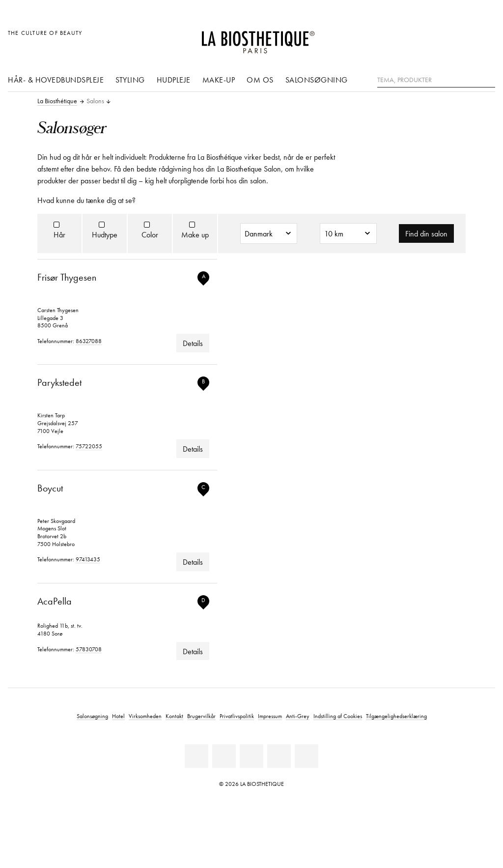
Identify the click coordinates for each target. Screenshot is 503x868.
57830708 (89, 649)
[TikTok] (307, 756)
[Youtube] (251, 756)
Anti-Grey (298, 716)
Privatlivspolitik (237, 716)
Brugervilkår (201, 716)
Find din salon (426, 233)
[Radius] (348, 233)
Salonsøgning (317, 80)
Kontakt (174, 716)
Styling (130, 80)
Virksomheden (145, 716)
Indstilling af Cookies (338, 716)
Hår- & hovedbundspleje (56, 80)
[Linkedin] (196, 756)
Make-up (219, 80)
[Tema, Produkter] (436, 80)
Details (193, 343)
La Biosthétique (57, 101)
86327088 (89, 341)
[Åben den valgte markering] (440, 38)
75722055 (89, 446)
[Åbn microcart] (485, 38)
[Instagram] (279, 756)
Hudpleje (174, 80)
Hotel (118, 716)
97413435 (88, 559)
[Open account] (463, 38)
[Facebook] (224, 756)
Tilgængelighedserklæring (396, 716)
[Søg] (488, 79)
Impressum (270, 716)
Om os (260, 80)
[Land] (269, 233)
